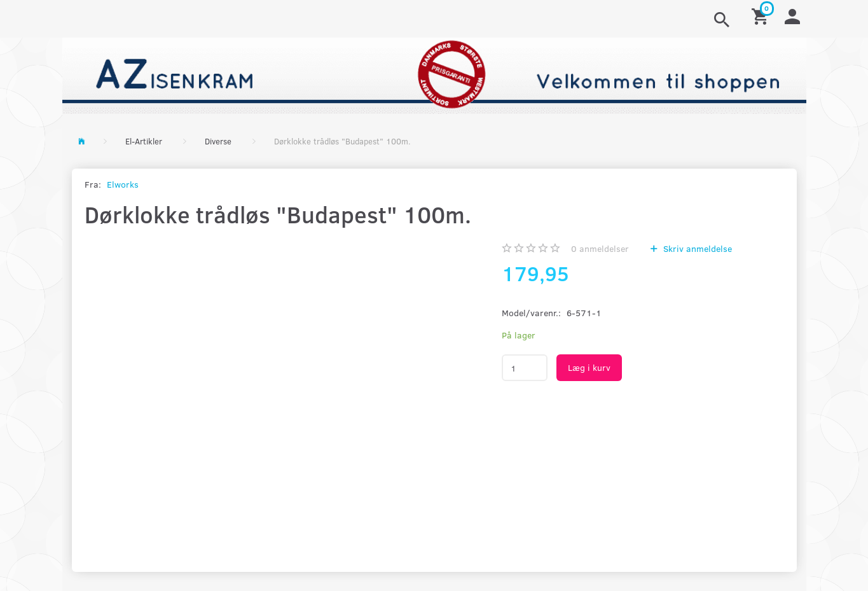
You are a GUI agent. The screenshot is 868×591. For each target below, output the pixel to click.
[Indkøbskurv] (762, 16)
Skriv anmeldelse (696, 248)
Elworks (123, 184)
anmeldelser (600, 248)
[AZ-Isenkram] (434, 74)
